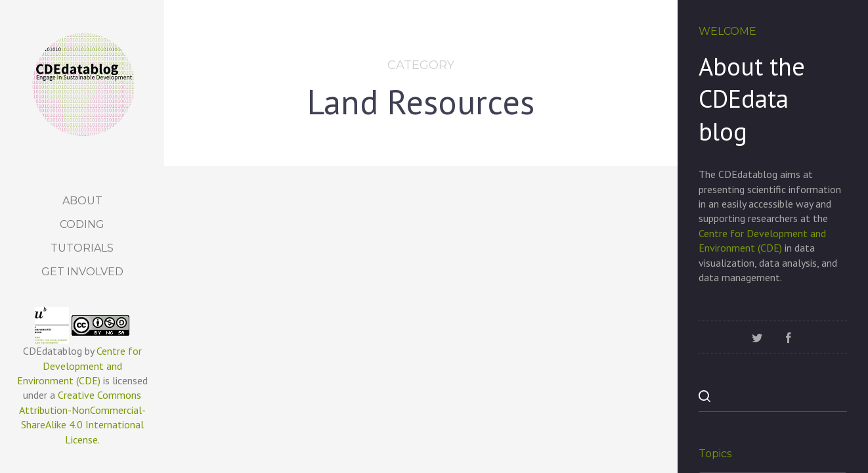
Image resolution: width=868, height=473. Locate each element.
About (82, 201)
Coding (82, 224)
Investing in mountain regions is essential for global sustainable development (422, 386)
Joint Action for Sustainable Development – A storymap (575, 370)
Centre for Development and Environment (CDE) (79, 366)
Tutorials (82, 248)
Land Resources (268, 349)
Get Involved (82, 272)
